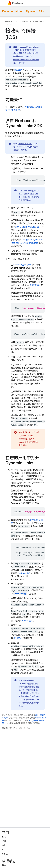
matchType (24, 439)
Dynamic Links (35, 11)
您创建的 (18, 70)
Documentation (12, 11)
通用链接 (17, 638)
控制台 (21, 265)
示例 (4, 845)
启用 (26, 227)
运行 (11, 25)
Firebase (9, 21)
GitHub (5, 854)
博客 (4, 865)
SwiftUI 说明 (28, 621)
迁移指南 (17, 56)
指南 (4, 837)
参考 (4, 841)
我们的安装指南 (25, 144)
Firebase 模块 (24, 573)
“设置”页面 (34, 285)
